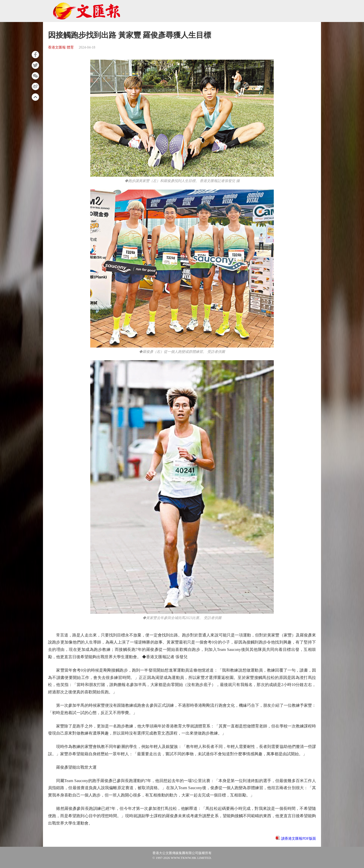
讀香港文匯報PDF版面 (299, 839)
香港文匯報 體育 (61, 47)
